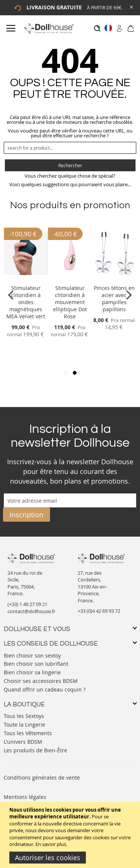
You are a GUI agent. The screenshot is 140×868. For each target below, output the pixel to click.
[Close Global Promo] (131, 7)
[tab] (70, 629)
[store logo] (49, 29)
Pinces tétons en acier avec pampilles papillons (114, 299)
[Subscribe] (27, 515)
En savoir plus (51, 844)
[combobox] (70, 148)
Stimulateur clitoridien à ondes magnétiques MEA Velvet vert (26, 302)
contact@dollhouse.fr (31, 611)
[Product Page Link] (26, 279)
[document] (71, 835)
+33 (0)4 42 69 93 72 (99, 611)
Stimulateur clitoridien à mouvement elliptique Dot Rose (70, 302)
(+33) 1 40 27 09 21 (27, 604)
